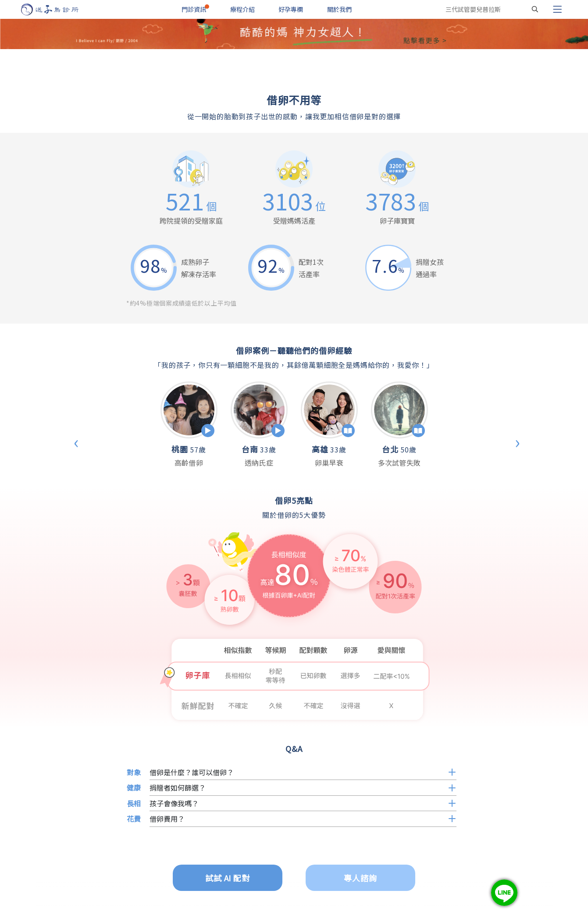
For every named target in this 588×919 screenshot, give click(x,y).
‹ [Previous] (76, 441)
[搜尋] (535, 9)
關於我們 (339, 9)
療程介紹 (242, 9)
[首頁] (58, 9)
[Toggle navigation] (557, 9)
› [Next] (517, 441)
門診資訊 (194, 9)
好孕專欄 (291, 9)
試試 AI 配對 (228, 878)
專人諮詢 (360, 878)
